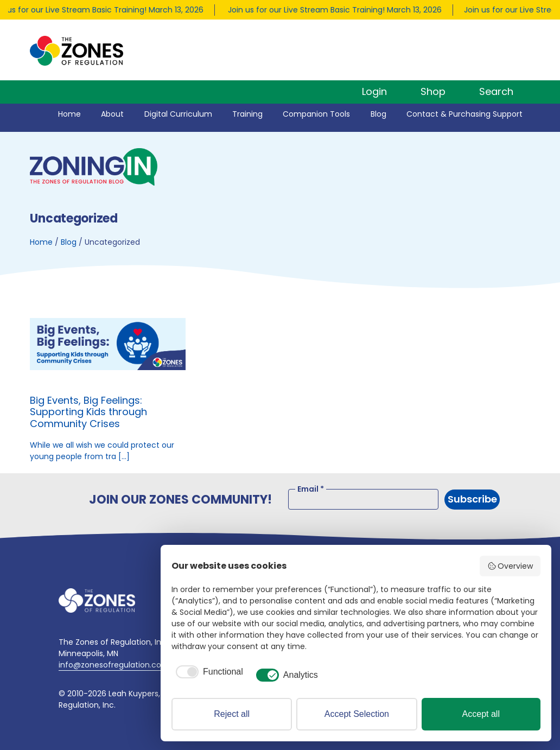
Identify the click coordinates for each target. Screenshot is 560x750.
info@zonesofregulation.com (114, 665)
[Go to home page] (97, 600)
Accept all (481, 714)
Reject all (232, 714)
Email (311, 489)
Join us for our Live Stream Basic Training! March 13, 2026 (336, 10)
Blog (378, 114)
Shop (433, 91)
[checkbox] (207, 672)
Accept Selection (357, 714)
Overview (510, 566)
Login (374, 91)
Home (69, 114)
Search (496, 91)
